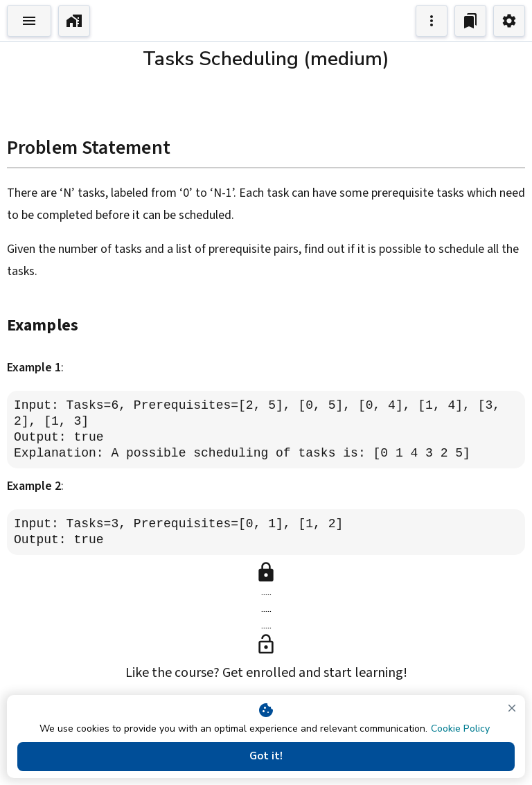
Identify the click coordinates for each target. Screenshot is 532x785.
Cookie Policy (460, 729)
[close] (512, 708)
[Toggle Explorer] (29, 21)
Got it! (266, 757)
